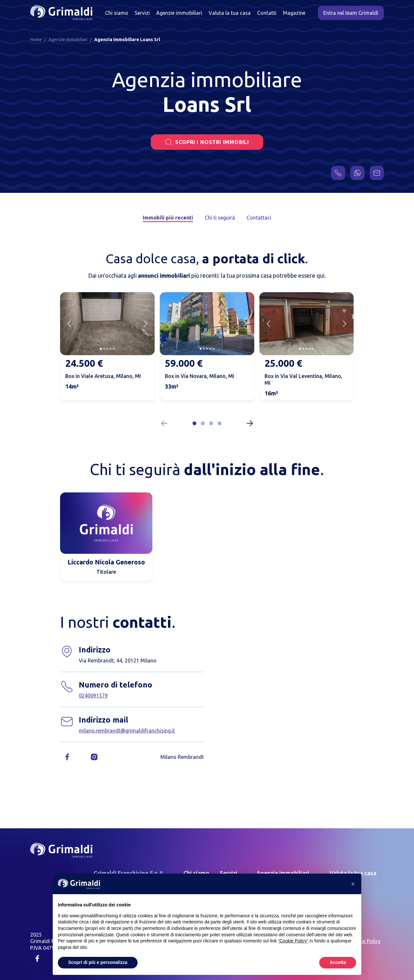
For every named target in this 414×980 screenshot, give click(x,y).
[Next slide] (146, 324)
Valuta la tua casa (230, 13)
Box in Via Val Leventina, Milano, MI (303, 379)
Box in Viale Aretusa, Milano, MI (103, 376)
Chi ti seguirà (220, 218)
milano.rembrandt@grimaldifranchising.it (127, 731)
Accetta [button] (338, 962)
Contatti (267, 13)
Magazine (294, 13)
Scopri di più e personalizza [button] (98, 962)
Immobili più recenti (168, 218)
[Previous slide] (69, 324)
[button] (194, 423)
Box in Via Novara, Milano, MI (199, 376)
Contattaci (259, 218)
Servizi (142, 13)
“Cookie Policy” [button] (293, 941)
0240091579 (93, 696)
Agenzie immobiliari (179, 13)
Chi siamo (117, 13)
